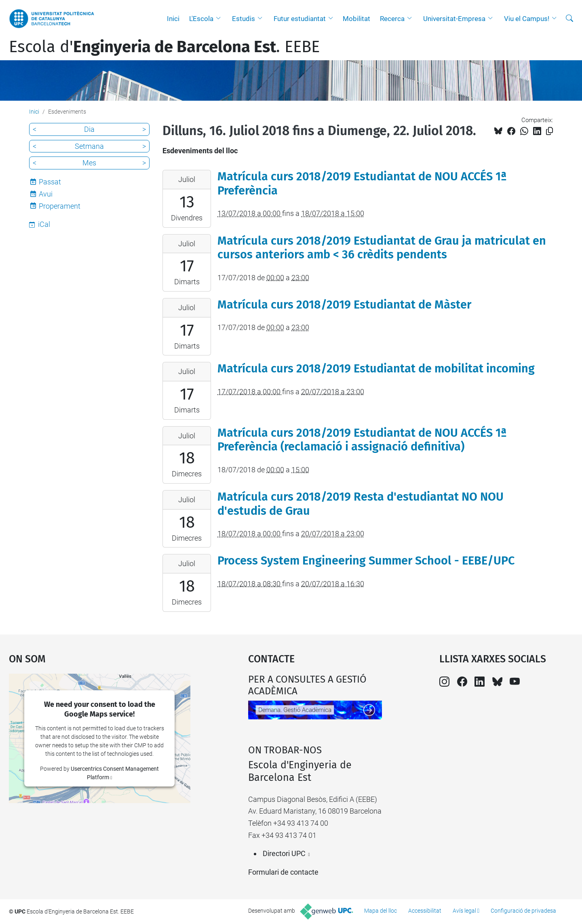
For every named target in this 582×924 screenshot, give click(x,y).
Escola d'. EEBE (164, 47)
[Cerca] (569, 19)
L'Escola (201, 19)
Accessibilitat (425, 911)
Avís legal (464, 911)
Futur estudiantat (300, 19)
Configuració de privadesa (523, 911)
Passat (50, 182)
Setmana (89, 146)
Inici (173, 19)
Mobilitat (356, 19)
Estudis (244, 19)
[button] (220, 19)
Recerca (392, 19)
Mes (89, 163)
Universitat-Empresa (454, 19)
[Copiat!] (549, 131)
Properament (60, 206)
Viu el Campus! (527, 19)
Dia (89, 129)
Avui (46, 194)
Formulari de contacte (283, 872)
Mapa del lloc (381, 911)
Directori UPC (284, 853)
